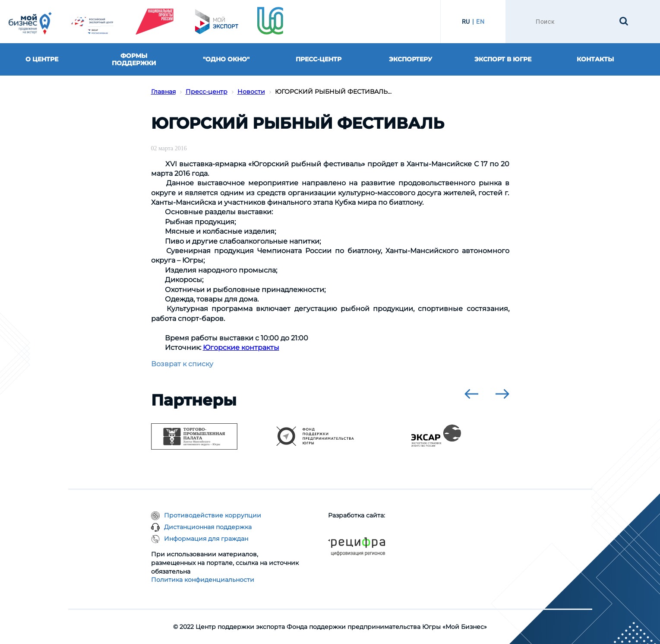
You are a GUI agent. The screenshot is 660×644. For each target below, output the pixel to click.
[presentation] (471, 394)
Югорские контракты (241, 347)
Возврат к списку (182, 364)
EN (480, 22)
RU (466, 22)
